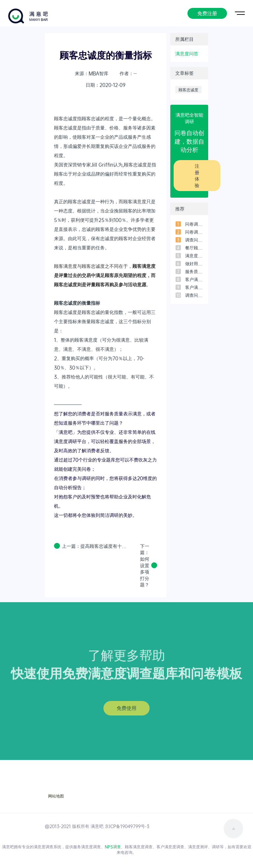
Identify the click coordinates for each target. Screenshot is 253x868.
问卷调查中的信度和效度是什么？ (194, 232)
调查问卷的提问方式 (194, 295)
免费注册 (207, 13)
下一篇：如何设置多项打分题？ (145, 565)
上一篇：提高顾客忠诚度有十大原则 (95, 546)
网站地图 (56, 796)
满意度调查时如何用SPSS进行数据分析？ (194, 256)
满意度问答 (187, 54)
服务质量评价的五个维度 (194, 271)
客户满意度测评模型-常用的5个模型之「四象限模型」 (194, 279)
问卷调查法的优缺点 (194, 224)
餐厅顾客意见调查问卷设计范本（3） (194, 248)
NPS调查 (113, 847)
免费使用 (126, 708)
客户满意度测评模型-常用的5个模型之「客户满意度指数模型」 (194, 287)
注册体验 (197, 176)
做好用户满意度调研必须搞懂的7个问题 (194, 264)
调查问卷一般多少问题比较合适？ (194, 240)
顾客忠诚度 (188, 90)
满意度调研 (66, 441)
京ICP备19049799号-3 (127, 826)
